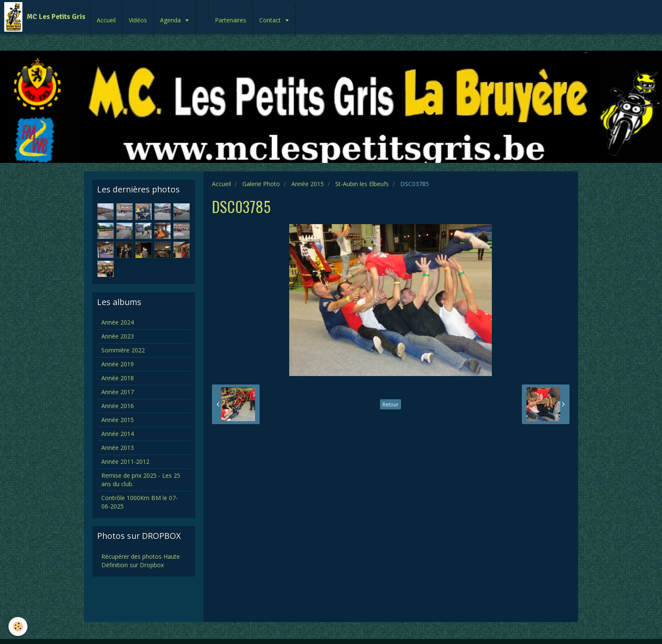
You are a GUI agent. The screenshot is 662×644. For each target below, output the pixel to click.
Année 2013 (118, 448)
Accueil (106, 20)
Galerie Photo (261, 184)
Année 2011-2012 (125, 461)
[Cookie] (18, 626)
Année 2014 (118, 434)
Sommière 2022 (123, 350)
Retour (391, 404)
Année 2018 (118, 378)
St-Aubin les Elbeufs (362, 184)
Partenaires (231, 20)
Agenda (171, 20)
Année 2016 (118, 406)
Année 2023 (118, 336)
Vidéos (138, 20)
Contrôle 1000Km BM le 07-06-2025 (140, 502)
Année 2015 (308, 184)
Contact (271, 20)
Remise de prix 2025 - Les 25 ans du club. (141, 480)
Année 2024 (118, 322)
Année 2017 (118, 392)
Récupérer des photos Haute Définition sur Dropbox (141, 561)
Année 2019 (118, 364)
